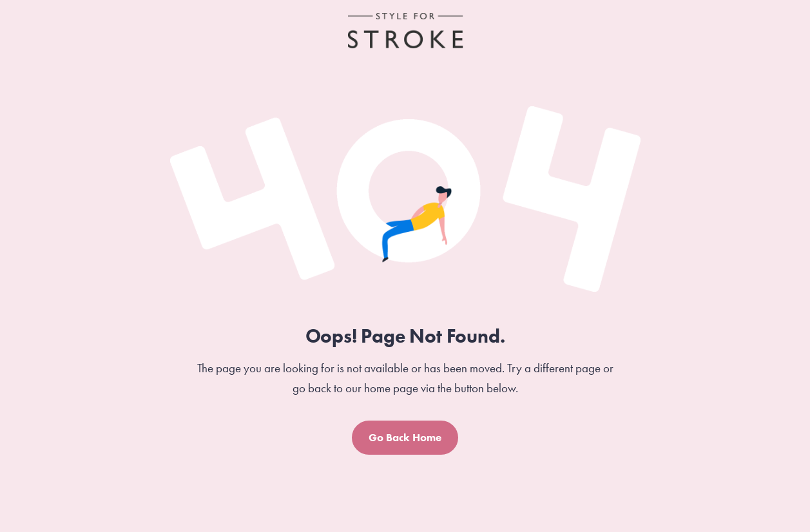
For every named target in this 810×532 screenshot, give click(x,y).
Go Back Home (405, 437)
